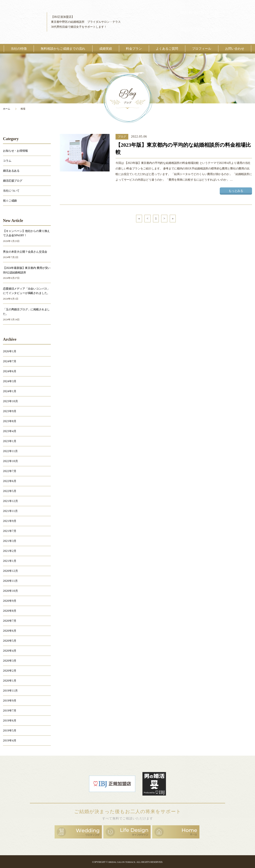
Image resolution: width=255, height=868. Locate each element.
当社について (11, 191)
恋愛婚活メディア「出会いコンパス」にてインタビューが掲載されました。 (26, 291)
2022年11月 (10, 451)
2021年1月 (10, 561)
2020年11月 (10, 581)
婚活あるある (11, 171)
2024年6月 (10, 371)
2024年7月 (10, 361)
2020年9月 (10, 601)
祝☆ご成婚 (10, 201)
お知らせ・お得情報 (15, 151)
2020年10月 (11, 591)
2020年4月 (10, 651)
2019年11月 (10, 691)
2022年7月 (10, 471)
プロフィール (202, 49)
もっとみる (237, 191)
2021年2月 (10, 551)
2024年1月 (10, 391)
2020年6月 (10, 631)
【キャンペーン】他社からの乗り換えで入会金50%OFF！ (26, 233)
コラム (7, 161)
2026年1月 (10, 351)
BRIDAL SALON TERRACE (122, 861)
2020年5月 (10, 641)
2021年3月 (10, 541)
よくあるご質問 (167, 49)
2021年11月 (10, 511)
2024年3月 (10, 381)
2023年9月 (10, 411)
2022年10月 (11, 461)
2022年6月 (10, 481)
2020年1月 (10, 681)
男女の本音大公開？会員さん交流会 (25, 252)
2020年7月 (10, 621)
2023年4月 (10, 431)
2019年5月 (10, 731)
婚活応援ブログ (13, 181)
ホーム (7, 109)
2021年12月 (11, 501)
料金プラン (134, 49)
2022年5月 (10, 491)
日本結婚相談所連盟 (112, 783)
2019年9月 (10, 701)
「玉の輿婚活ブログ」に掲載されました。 (26, 312)
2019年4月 (10, 741)
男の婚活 (154, 783)
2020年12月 (11, 571)
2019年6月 (10, 721)
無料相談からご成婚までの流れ (63, 49)
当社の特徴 (19, 49)
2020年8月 (10, 611)
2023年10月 (11, 401)
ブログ (122, 137)
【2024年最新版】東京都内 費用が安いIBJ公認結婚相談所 (27, 270)
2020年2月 (10, 671)
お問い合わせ (235, 49)
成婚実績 (106, 49)
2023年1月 (10, 441)
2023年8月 (10, 421)
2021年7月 (10, 531)
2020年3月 (10, 661)
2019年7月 (10, 711)
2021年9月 (10, 521)
